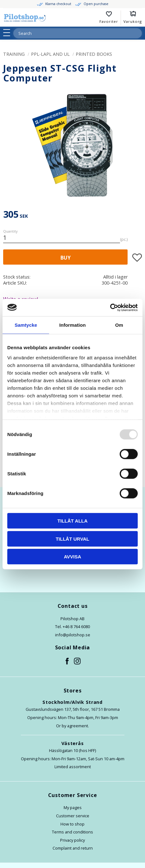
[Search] (137, 33)
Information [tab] (72, 325)
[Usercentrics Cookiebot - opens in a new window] (110, 307)
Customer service (73, 816)
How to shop (72, 824)
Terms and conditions (72, 832)
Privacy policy (72, 840)
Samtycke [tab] (26, 325)
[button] (9, 33)
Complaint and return (73, 848)
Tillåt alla (72, 521)
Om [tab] (119, 325)
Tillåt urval (72, 539)
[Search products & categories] (70, 33)
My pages (73, 807)
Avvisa (73, 557)
